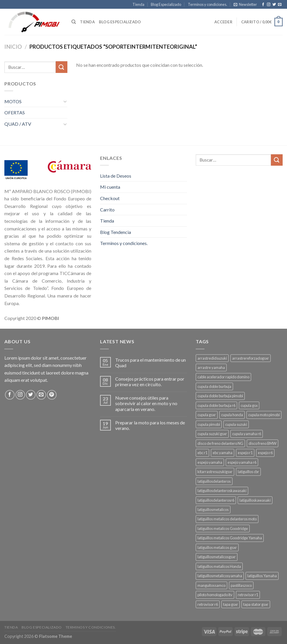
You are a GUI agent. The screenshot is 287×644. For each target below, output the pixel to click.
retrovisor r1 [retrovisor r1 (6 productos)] (248, 595)
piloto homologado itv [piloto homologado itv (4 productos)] (215, 595)
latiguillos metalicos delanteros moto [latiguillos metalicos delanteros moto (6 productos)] (227, 519)
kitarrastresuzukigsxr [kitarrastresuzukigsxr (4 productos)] (215, 472)
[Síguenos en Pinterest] (52, 395)
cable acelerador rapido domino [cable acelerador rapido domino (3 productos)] (223, 377)
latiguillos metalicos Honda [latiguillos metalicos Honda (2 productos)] (219, 566)
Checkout (110, 198)
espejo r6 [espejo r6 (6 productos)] (265, 453)
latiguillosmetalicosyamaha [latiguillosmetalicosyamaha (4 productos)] (220, 576)
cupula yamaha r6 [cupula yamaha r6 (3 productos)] (247, 434)
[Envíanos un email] (280, 5)
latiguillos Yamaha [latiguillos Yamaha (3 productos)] (262, 576)
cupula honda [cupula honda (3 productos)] (232, 415)
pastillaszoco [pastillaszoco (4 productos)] (241, 585)
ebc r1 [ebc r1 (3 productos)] (202, 453)
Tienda (138, 4)
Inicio (13, 47)
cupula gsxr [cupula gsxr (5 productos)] (207, 415)
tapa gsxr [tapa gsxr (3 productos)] (231, 604)
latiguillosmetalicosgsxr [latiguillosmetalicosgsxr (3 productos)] (217, 557)
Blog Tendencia (116, 232)
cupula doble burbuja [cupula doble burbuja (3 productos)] (214, 386)
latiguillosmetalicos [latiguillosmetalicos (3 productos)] (213, 510)
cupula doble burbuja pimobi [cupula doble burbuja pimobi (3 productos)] (220, 396)
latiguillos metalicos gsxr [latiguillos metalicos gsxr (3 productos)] (217, 547)
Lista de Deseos (116, 176)
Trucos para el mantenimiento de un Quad (150, 363)
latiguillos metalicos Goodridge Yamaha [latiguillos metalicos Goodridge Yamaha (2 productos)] (230, 538)
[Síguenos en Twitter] (274, 5)
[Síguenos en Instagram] (269, 5)
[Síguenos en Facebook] (263, 5)
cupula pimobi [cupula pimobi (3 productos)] (209, 424)
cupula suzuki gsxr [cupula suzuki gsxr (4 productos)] (212, 434)
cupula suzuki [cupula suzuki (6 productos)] (236, 424)
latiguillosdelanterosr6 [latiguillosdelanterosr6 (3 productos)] (216, 500)
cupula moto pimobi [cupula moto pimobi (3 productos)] (264, 415)
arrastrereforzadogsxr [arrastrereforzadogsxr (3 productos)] (251, 358)
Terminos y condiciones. (208, 4)
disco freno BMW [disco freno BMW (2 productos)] (262, 443)
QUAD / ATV (18, 124)
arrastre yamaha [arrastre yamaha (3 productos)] (211, 367)
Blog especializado (120, 22)
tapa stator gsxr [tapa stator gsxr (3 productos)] (256, 604)
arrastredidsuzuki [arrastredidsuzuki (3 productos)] (212, 358)
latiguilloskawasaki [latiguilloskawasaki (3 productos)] (255, 500)
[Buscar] (74, 22)
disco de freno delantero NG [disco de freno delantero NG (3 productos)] (220, 443)
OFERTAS (15, 112)
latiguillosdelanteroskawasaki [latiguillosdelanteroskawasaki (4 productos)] (222, 491)
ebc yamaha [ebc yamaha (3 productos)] (223, 453)
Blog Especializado (166, 4)
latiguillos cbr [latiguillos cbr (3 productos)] (248, 472)
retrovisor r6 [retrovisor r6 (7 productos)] (208, 604)
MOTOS (13, 101)
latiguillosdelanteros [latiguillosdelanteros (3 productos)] (214, 481)
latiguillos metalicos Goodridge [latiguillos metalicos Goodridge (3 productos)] (223, 528)
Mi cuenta (110, 187)
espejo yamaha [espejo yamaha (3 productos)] (210, 462)
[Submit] (62, 67)
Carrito (107, 210)
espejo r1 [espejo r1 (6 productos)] (245, 453)
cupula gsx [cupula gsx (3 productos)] (249, 405)
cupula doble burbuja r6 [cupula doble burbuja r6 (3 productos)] (216, 405)
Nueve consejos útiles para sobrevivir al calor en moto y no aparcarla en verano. (146, 403)
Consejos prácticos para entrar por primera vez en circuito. (150, 381)
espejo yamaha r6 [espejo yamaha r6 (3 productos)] (242, 462)
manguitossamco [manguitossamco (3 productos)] (211, 585)
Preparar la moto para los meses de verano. (150, 425)
